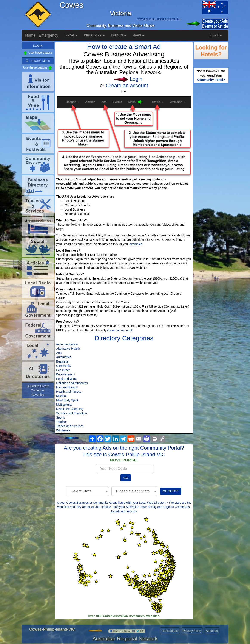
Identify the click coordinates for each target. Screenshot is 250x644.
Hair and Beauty (67, 387)
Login (136, 79)
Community (64, 366)
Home (30, 35)
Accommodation (67, 344)
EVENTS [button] (119, 35)
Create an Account (120, 330)
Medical (61, 396)
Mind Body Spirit (67, 400)
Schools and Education (72, 413)
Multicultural (64, 405)
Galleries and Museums (72, 383)
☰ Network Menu (38, 61)
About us (212, 631)
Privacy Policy (192, 631)
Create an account (127, 85)
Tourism (61, 422)
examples (136, 244)
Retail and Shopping (70, 409)
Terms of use (170, 631)
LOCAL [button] (71, 35)
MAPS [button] (138, 35)
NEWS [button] (216, 35)
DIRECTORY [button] (94, 35)
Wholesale (63, 430)
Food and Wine (66, 379)
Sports (60, 417)
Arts (59, 353)
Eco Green (63, 370)
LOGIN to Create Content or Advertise (38, 390)
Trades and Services (70, 426)
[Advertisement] (211, 152)
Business (62, 361)
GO (126, 478)
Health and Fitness (69, 392)
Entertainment (66, 374)
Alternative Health (68, 349)
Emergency (49, 35)
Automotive (64, 357)
